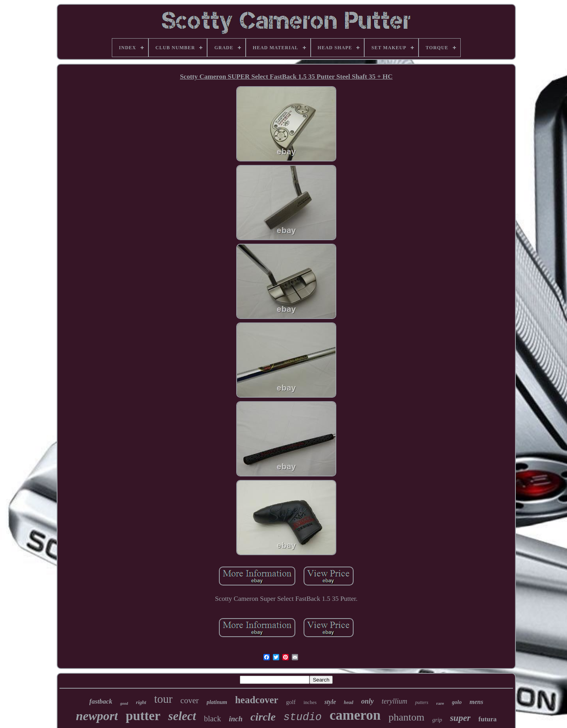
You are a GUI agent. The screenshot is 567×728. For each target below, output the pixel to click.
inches (310, 702)
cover (190, 700)
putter (143, 716)
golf (291, 702)
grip (437, 720)
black (212, 719)
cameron (355, 715)
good (124, 703)
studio (303, 717)
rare (440, 703)
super (460, 718)
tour (163, 699)
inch (236, 719)
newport (97, 716)
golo (457, 702)
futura (487, 719)
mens (477, 702)
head (348, 702)
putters (422, 702)
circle (263, 717)
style (330, 702)
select (182, 716)
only (367, 701)
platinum (217, 702)
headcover (257, 700)
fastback (101, 701)
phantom (407, 717)
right (141, 702)
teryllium (394, 701)
